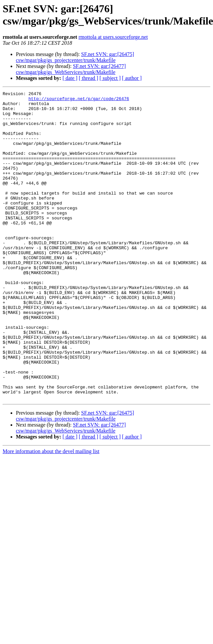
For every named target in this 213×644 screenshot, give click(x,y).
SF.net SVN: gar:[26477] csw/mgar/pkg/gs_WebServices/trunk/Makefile (71, 69)
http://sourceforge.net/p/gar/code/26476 (79, 100)
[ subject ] (110, 78)
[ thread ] (88, 78)
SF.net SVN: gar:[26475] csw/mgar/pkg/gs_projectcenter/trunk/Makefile (75, 57)
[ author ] (132, 78)
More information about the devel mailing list (51, 513)
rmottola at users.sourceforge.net (113, 37)
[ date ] (70, 78)
